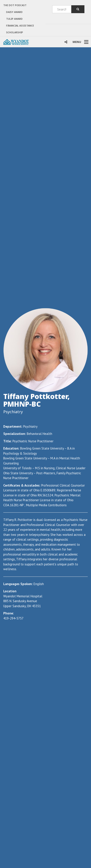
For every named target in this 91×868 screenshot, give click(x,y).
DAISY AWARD (14, 12)
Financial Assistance (20, 26)
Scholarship (15, 32)
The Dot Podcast (15, 5)
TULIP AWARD (14, 19)
